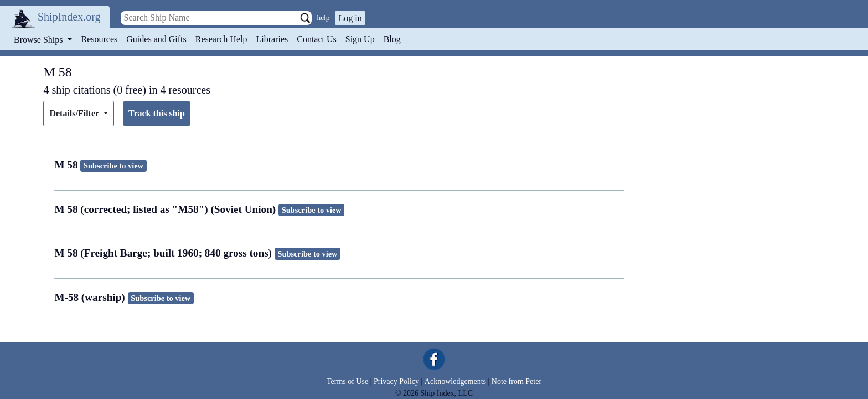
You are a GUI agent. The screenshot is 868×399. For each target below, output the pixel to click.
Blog (392, 39)
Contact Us (317, 39)
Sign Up (360, 39)
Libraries (272, 39)
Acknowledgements (455, 382)
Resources (100, 39)
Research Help (221, 39)
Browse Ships (39, 40)
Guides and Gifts (156, 39)
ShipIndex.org (69, 17)
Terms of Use (347, 382)
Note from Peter (516, 382)
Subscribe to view (113, 166)
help (324, 17)
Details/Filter (75, 113)
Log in (350, 18)
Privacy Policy (396, 382)
